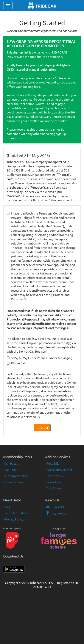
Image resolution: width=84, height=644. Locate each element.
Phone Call (16, 363)
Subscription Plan (16, 476)
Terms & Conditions (17, 513)
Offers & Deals (14, 482)
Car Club (10, 470)
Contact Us (56, 507)
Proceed (42, 428)
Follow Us (56, 514)
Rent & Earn (54, 463)
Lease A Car (54, 482)
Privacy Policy (14, 519)
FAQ (7, 507)
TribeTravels (54, 476)
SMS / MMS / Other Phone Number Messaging (40, 358)
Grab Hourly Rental (59, 470)
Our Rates (11, 463)
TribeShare (54, 488)
